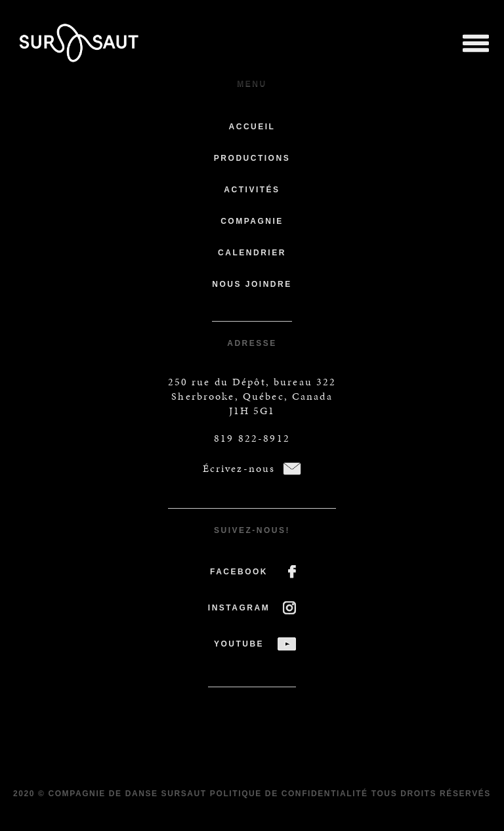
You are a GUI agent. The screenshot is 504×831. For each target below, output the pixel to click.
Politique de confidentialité (289, 794)
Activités (252, 190)
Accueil (252, 127)
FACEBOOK (239, 572)
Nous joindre (252, 284)
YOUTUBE (239, 644)
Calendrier (252, 253)
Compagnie (252, 221)
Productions (252, 158)
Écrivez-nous (239, 468)
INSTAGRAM (239, 608)
